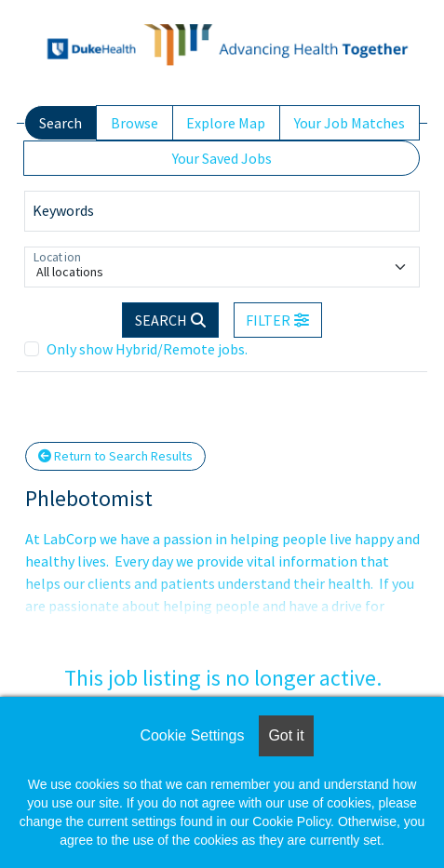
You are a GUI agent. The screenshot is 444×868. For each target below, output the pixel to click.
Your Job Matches (350, 123)
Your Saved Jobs (222, 158)
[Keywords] (222, 211)
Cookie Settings (192, 735)
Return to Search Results (115, 456)
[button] (278, 320)
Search (61, 123)
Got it (286, 735)
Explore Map (226, 123)
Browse (135, 123)
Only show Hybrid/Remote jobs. (147, 349)
